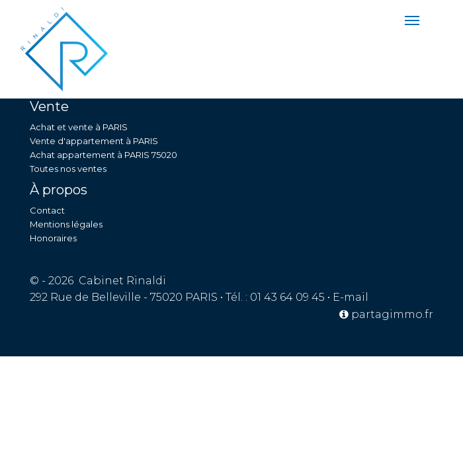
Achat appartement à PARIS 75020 (104, 155)
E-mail (351, 297)
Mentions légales (66, 224)
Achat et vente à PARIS (79, 127)
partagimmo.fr (386, 314)
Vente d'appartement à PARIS (94, 141)
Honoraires (53, 238)
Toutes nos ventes (68, 169)
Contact (47, 210)
